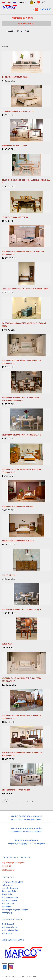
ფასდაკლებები (9, 927)
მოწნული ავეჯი (9, 900)
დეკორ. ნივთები (10, 888)
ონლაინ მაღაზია (10, 930)
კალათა (23, 2)
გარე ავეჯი (7, 885)
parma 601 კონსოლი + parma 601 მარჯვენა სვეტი (25, 289)
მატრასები (7, 894)
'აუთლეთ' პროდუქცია (12, 882)
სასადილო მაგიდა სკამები (15, 910)
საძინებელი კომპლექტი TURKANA (18, 541)
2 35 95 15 (45, 9)
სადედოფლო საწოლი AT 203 (16, 790)
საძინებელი (8, 913)
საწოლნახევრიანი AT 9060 (15, 146)
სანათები (6, 907)
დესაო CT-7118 (9, 575)
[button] (33, 2)
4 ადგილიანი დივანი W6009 (15, 77)
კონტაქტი (7, 933)
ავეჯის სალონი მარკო (18, 31)
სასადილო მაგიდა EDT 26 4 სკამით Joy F (21, 609)
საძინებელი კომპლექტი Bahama (17, 507)
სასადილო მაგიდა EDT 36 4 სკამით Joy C (21, 435)
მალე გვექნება (9, 891)
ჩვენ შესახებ (8, 924)
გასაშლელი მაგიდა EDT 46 (15, 217)
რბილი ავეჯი (8, 903)
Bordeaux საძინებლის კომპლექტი (18, 111)
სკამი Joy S (7, 644)
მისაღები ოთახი (10, 897)
